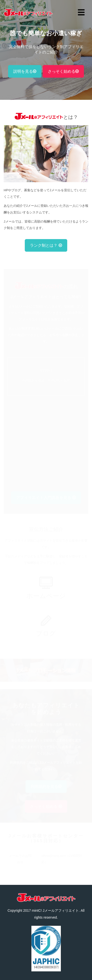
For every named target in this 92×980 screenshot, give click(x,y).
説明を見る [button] (25, 71)
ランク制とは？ (46, 245)
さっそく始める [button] (63, 71)
